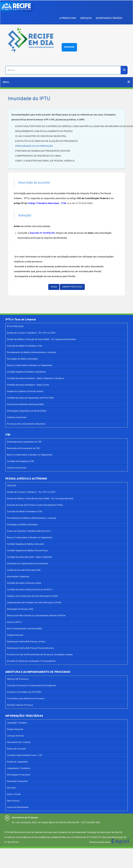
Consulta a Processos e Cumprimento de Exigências (31, 686)
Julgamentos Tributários (19, 768)
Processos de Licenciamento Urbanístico (26, 424)
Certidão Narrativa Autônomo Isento (24, 583)
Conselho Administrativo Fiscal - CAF (25, 755)
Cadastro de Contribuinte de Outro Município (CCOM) (32, 596)
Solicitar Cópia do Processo (20, 705)
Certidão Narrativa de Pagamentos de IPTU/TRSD (30, 398)
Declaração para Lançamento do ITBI (24, 442)
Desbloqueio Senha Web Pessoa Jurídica (26, 642)
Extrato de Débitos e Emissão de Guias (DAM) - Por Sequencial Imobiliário (41, 339)
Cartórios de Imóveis (17, 417)
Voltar (54, 287)
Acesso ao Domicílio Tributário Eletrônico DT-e (29, 531)
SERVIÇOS (86, 18)
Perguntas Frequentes (17, 781)
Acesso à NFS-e (14, 622)
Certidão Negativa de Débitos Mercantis (26, 544)
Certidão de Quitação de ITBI (20, 461)
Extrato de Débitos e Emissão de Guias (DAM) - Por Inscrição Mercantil (40, 499)
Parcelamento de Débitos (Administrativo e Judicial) (31, 352)
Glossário (11, 788)
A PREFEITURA (68, 18)
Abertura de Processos (18, 679)
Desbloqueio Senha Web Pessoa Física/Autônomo (30, 648)
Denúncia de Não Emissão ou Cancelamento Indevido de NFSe (36, 616)
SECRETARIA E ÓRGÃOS (109, 18)
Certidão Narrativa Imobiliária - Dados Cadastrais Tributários (36, 378)
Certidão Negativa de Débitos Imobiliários (26, 372)
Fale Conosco (13, 801)
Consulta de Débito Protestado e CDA (24, 346)
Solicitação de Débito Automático (22, 359)
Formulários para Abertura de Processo (26, 699)
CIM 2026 (12, 486)
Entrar (69, 47)
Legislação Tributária (17, 723)
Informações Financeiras (18, 775)
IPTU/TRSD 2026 (15, 326)
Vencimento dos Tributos (19, 742)
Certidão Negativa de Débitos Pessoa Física (27, 551)
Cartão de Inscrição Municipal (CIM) (24, 570)
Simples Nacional (15, 635)
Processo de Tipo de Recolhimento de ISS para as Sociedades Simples (40, 655)
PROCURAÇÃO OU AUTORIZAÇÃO (34, 146)
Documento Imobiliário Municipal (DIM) (25, 404)
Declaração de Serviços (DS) (20, 609)
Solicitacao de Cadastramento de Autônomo (28, 564)
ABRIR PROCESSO (72, 287)
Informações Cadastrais (18, 577)
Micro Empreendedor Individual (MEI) (24, 629)
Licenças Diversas (15, 736)
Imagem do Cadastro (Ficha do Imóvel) (25, 391)
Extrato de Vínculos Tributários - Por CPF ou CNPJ (31, 333)
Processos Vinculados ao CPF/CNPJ (24, 692)
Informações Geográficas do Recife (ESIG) (27, 411)
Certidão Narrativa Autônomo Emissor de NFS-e (30, 590)
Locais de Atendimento (18, 807)
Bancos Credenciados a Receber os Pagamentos (30, 365)
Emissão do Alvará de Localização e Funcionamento (31, 661)
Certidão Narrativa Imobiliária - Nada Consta (28, 385)
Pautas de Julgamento (17, 762)
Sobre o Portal (14, 794)
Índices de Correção (16, 749)
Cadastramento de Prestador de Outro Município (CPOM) (34, 603)
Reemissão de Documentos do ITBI (23, 448)
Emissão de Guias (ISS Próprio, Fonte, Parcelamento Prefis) (35, 505)
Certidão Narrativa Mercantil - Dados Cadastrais (30, 557)
